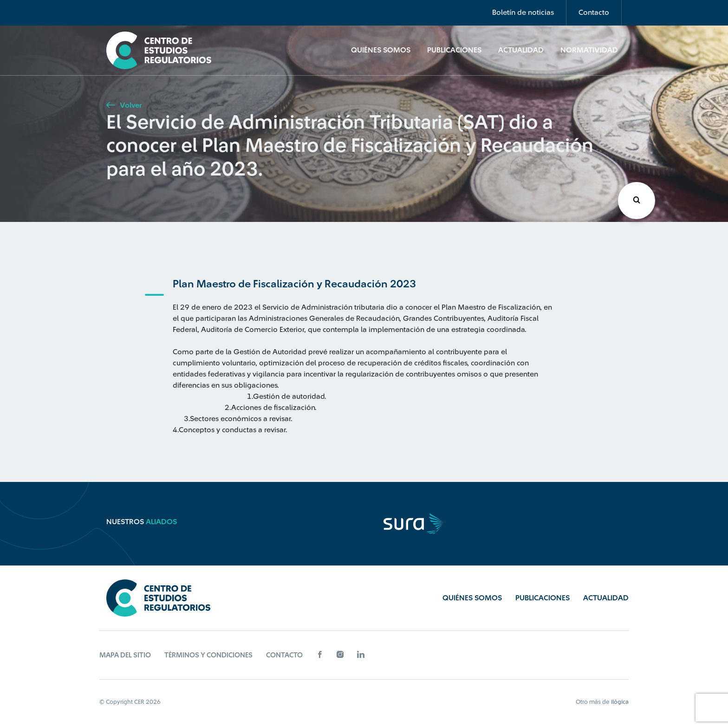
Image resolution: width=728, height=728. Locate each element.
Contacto (594, 13)
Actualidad (521, 50)
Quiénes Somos (381, 50)
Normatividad (589, 50)
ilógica (620, 702)
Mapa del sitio (125, 655)
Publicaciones (454, 50)
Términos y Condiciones (208, 655)
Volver (124, 105)
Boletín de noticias (523, 13)
